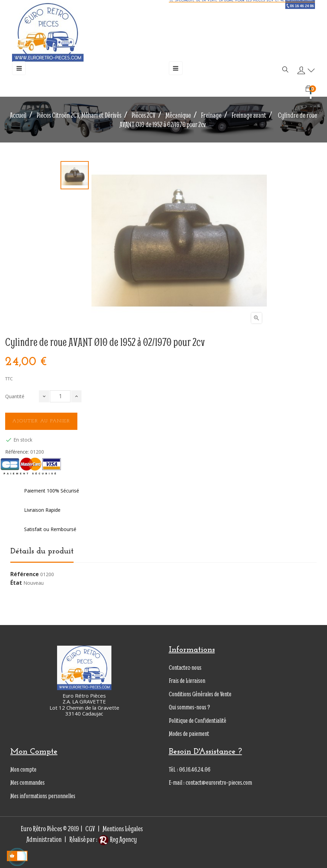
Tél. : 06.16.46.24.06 (190, 769)
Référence (25, 574)
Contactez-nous (185, 668)
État (16, 583)
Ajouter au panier (41, 421)
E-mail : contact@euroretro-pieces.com (210, 782)
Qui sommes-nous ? (189, 707)
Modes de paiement (189, 734)
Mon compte (23, 769)
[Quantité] (60, 396)
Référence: (17, 452)
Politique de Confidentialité (198, 721)
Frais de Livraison (187, 681)
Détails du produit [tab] (42, 551)
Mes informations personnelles (43, 796)
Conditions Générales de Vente (200, 694)
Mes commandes (28, 782)
